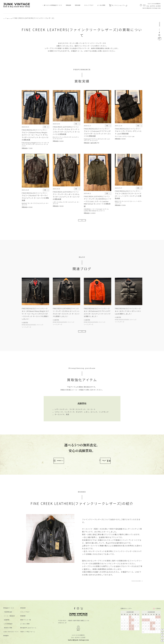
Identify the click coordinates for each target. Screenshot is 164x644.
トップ (6, 18)
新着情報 (23, 607)
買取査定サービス (9, 599)
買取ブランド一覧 (17, 18)
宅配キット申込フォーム (28, 623)
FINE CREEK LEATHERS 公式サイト (127, 571)
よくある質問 (101, 5)
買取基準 (68, 5)
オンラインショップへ (118, 5)
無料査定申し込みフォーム (28, 619)
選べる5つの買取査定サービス (53, 5)
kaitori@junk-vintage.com (152, 8)
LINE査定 (159, 633)
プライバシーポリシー (9, 641)
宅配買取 (160, 614)
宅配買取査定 (8, 603)
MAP (78, 618)
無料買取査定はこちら (66, 449)
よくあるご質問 (25, 615)
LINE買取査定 (8, 615)
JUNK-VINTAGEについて (11, 623)
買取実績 (78, 5)
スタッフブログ (89, 5)
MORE (82, 225)
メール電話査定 (159, 620)
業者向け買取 (8, 619)
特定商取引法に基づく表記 (26, 641)
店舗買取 (7, 611)
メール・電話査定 (9, 607)
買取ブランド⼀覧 (26, 611)
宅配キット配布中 (95, 449)
